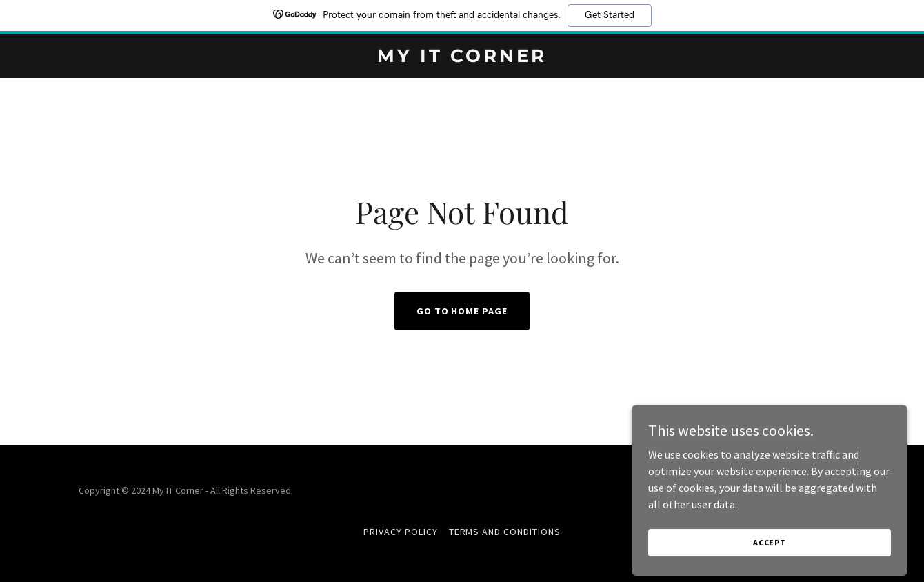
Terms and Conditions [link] (505, 532)
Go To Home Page (462, 311)
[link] (462, 58)
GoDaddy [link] (826, 490)
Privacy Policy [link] (401, 532)
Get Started (610, 15)
